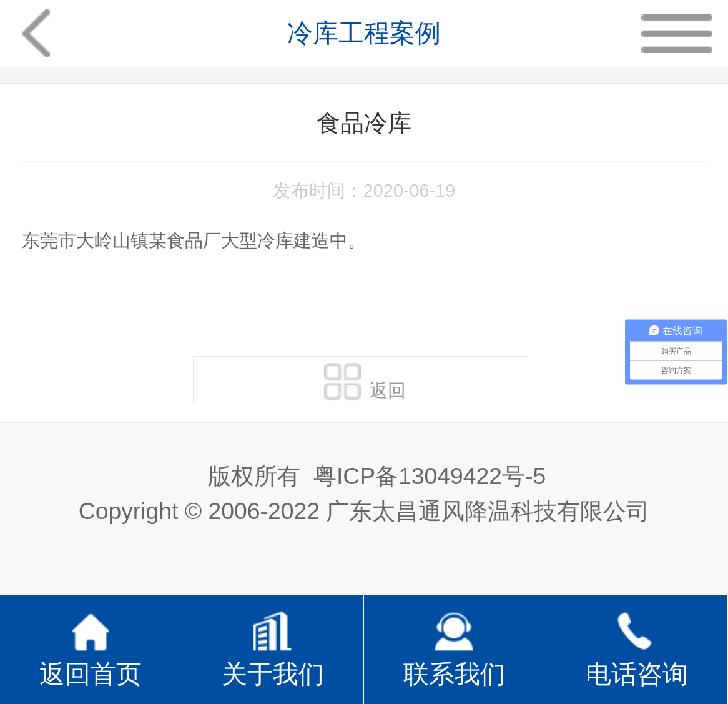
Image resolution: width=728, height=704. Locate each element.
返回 (365, 382)
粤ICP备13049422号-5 (430, 476)
